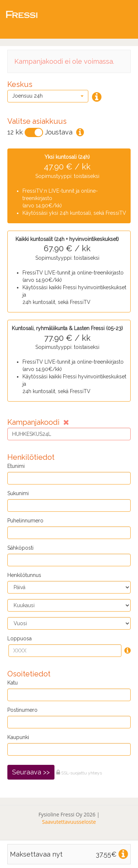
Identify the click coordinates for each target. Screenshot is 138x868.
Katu (13, 683)
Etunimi (16, 466)
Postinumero (22, 710)
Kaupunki (18, 737)
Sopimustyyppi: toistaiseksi (67, 185)
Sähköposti (20, 548)
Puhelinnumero (25, 521)
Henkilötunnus (24, 575)
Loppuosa (20, 638)
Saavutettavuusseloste (69, 822)
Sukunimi (18, 493)
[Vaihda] (34, 132)
